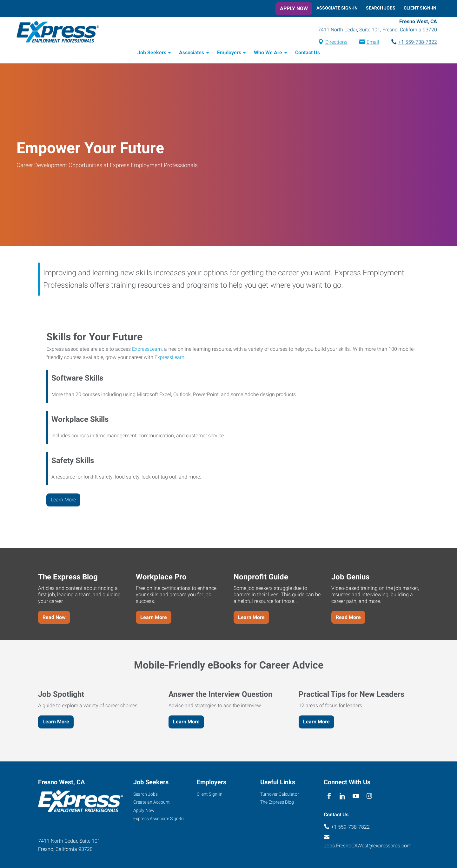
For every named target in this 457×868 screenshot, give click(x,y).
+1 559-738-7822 (417, 42)
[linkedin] (342, 797)
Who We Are (268, 53)
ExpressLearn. (170, 358)
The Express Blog (277, 803)
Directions (336, 42)
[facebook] (329, 797)
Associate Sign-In (337, 8)
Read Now (54, 618)
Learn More (63, 500)
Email (372, 42)
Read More (348, 618)
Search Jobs (381, 8)
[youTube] (356, 797)
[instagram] (369, 797)
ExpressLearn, (147, 349)
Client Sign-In (420, 8)
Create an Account (152, 803)
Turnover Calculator (280, 794)
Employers (229, 53)
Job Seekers (152, 53)
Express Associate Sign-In (159, 819)
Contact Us (308, 53)
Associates (192, 53)
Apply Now (294, 8)
